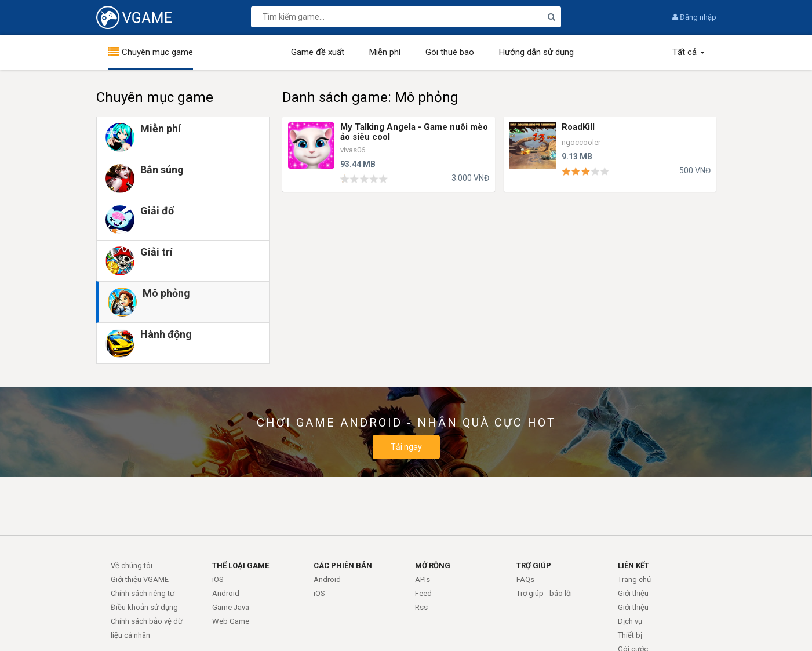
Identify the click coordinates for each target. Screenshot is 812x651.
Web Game (231, 621)
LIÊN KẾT (633, 565)
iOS (218, 579)
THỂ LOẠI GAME (241, 565)
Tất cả (689, 52)
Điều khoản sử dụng (144, 607)
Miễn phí (385, 52)
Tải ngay (406, 447)
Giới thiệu (633, 593)
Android (226, 593)
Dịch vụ (630, 621)
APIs (423, 579)
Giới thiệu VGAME (140, 579)
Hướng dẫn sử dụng (536, 52)
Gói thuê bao (450, 52)
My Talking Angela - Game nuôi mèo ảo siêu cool (414, 132)
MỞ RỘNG (433, 565)
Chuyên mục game (157, 52)
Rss (421, 607)
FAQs (525, 579)
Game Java (231, 607)
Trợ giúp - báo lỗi (544, 593)
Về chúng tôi (132, 565)
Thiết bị (630, 635)
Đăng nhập (694, 17)
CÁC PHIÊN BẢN (343, 565)
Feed (423, 593)
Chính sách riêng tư (143, 593)
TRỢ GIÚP (534, 565)
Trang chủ (634, 579)
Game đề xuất (318, 52)
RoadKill (578, 127)
